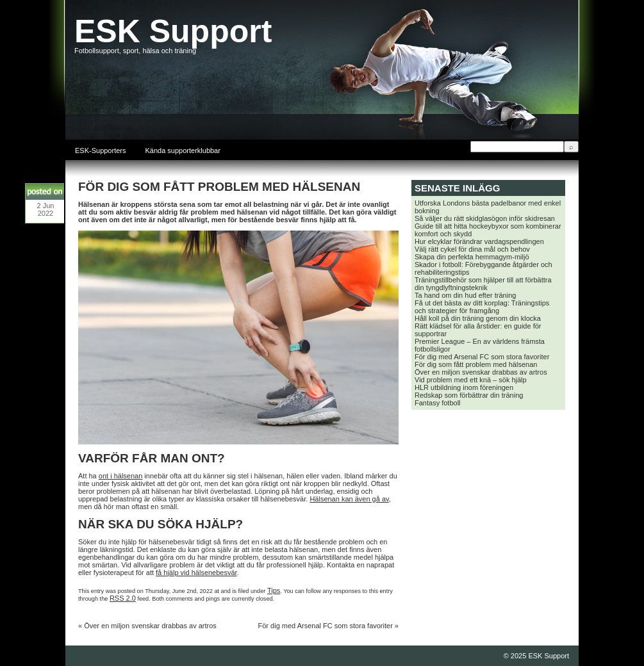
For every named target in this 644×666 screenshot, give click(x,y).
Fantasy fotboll (438, 403)
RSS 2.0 (123, 598)
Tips (274, 590)
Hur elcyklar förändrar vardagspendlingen (479, 241)
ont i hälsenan (121, 476)
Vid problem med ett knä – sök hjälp (471, 380)
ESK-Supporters (100, 150)
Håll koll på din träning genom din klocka (478, 318)
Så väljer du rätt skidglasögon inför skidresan (485, 218)
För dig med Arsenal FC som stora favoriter (326, 626)
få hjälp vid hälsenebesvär (196, 573)
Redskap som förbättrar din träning (469, 395)
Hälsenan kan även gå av (349, 499)
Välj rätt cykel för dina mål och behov (472, 249)
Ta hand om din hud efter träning (465, 295)
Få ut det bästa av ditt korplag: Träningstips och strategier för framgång (482, 307)
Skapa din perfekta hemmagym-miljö (472, 257)
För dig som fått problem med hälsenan (476, 364)
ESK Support (173, 31)
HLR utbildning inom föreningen (464, 387)
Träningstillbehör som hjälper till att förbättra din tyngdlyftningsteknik (483, 284)
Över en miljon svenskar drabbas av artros (150, 626)
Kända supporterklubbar (182, 150)
